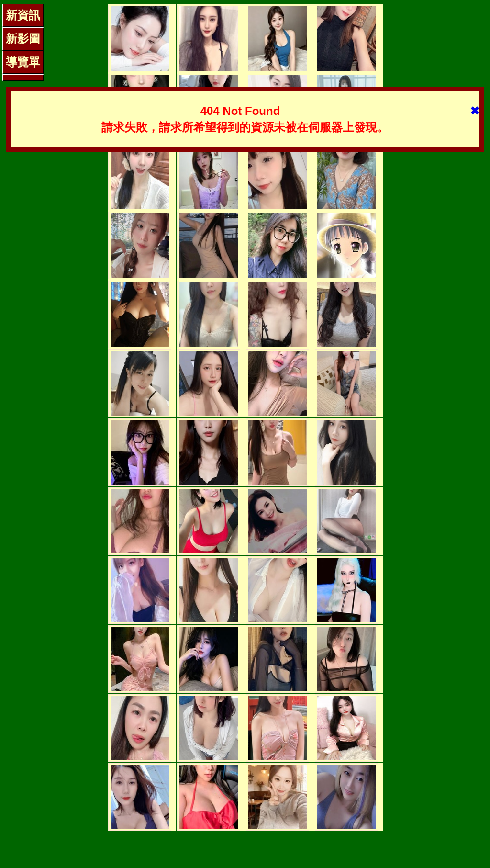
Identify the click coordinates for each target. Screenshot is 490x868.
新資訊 (23, 15)
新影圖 (23, 39)
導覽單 (23, 62)
